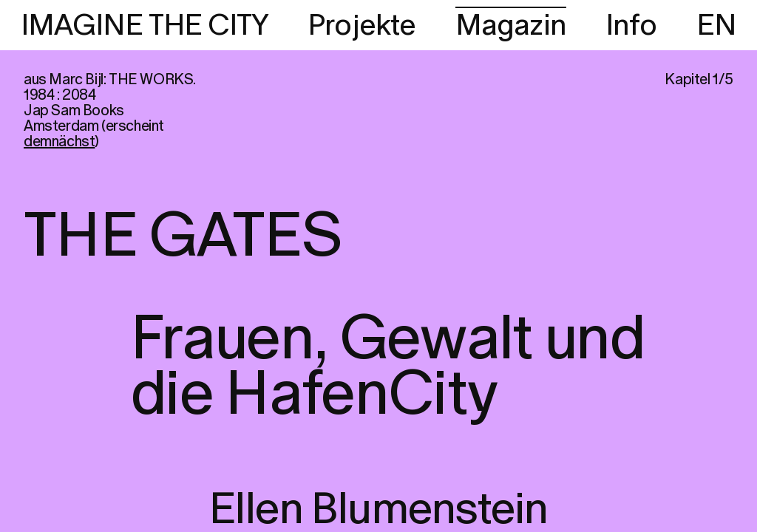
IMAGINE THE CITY (145, 26)
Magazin (511, 26)
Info (631, 26)
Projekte (362, 26)
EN (716, 26)
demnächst (59, 142)
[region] (378, 266)
